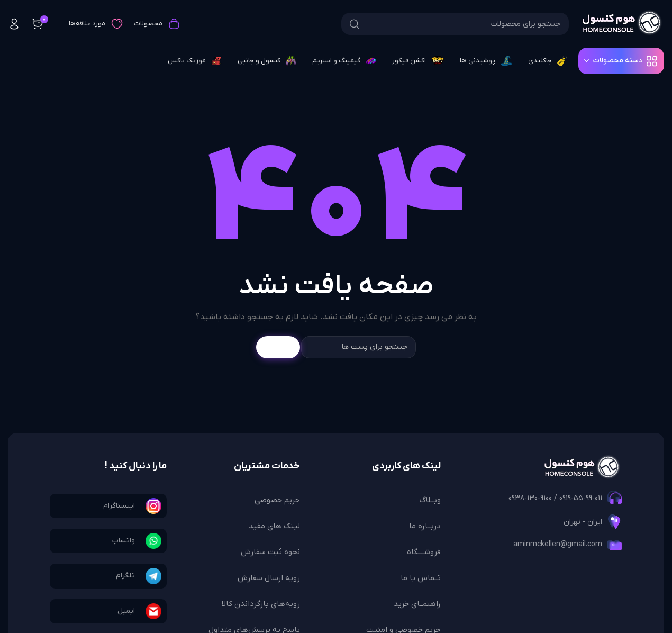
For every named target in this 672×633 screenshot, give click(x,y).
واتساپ (124, 541)
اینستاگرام (119, 506)
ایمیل (126, 611)
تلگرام (125, 576)
